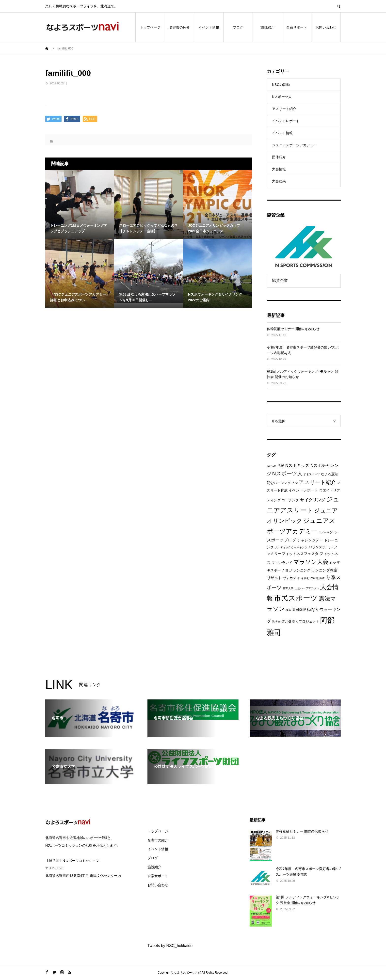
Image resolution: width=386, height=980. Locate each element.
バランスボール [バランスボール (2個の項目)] (321, 547)
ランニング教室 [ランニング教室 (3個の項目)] (324, 570)
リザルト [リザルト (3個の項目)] (274, 578)
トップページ (150, 27)
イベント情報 (209, 27)
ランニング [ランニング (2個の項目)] (302, 570)
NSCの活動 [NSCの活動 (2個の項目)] (276, 466)
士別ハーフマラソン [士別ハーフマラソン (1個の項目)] (307, 588)
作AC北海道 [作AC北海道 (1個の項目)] (317, 578)
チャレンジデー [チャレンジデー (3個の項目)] (310, 540)
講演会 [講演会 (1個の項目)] (276, 622)
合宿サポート (297, 27)
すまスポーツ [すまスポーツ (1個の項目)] (312, 474)
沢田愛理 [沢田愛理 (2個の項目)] (299, 610)
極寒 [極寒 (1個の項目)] (288, 610)
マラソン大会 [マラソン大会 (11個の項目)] (311, 562)
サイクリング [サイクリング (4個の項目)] (313, 500)
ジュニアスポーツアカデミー (294, 145)
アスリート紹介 (284, 109)
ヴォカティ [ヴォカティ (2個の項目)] (291, 578)
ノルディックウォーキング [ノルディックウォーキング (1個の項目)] (291, 547)
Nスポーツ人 (282, 97)
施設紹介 (267, 27)
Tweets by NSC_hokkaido (170, 946)
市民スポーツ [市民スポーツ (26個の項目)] (296, 598)
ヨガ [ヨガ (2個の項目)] (289, 570)
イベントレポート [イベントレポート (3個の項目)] (303, 490)
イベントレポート (286, 121)
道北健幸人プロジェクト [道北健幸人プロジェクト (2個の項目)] (300, 622)
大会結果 (279, 181)
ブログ (238, 27)
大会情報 (279, 169)
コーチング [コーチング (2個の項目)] (290, 500)
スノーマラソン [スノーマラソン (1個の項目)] (328, 532)
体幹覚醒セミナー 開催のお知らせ (293, 329)
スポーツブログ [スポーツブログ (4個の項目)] (281, 540)
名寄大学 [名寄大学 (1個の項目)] (288, 588)
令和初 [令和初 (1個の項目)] (305, 578)
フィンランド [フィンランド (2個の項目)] (282, 563)
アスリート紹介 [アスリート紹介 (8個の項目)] (317, 482)
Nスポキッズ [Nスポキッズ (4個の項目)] (297, 466)
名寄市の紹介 (179, 27)
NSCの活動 (281, 85)
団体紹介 (279, 157)
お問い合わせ (326, 27)
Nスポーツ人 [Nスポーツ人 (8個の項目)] (287, 473)
